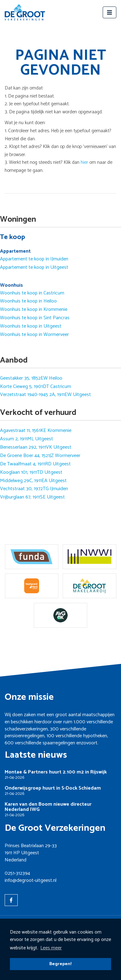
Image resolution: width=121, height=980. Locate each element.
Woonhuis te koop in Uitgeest (31, 326)
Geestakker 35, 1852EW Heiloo (31, 378)
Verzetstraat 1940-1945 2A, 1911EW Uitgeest (45, 395)
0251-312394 (17, 873)
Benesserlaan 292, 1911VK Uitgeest (36, 447)
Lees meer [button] (51, 948)
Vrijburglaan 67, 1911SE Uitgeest (32, 497)
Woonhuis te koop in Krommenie (34, 310)
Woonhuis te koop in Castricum (32, 293)
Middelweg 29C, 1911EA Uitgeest (33, 481)
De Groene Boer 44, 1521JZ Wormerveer (40, 456)
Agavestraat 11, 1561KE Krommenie (36, 431)
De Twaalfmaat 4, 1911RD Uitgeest (35, 464)
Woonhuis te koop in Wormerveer (34, 335)
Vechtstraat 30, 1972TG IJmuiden (34, 489)
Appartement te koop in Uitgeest (34, 268)
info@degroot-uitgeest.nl (31, 880)
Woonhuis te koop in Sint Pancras (35, 318)
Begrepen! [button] (60, 964)
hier (84, 162)
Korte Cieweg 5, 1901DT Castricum (36, 387)
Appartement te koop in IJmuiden (34, 259)
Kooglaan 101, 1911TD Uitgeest (31, 473)
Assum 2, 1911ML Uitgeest (27, 439)
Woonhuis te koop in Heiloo (28, 301)
